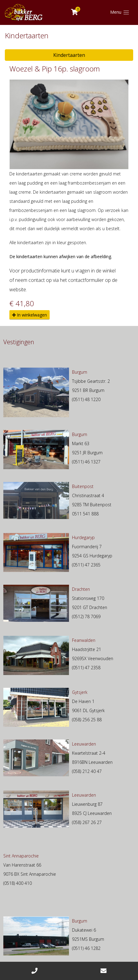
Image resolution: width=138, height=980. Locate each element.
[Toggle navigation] (120, 12)
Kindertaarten (69, 55)
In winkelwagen (30, 315)
